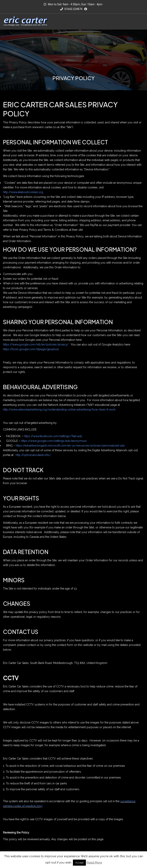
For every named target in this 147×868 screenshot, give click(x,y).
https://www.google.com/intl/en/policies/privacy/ (36, 344)
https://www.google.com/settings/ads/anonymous (54, 441)
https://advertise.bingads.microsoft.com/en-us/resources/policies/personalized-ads (70, 446)
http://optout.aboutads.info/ (33, 455)
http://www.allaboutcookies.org (23, 192)
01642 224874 (71, 9)
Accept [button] (79, 863)
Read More (94, 863)
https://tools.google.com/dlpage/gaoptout (31, 349)
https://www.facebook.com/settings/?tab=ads (53, 436)
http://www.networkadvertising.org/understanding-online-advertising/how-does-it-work (59, 410)
